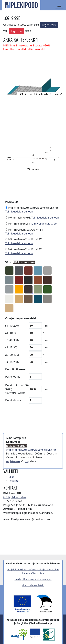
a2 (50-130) (12, 355)
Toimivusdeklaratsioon (19, 212)
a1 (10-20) (11, 333)
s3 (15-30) (11, 347)
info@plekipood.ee (15, 497)
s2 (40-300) (12, 340)
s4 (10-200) (12, 362)
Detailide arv (13, 400)
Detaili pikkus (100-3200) (17, 387)
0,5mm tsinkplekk (19, 224)
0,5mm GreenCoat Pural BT (25, 239)
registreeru (49, 25)
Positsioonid (13, 377)
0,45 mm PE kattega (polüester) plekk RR (33, 208)
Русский (14, 481)
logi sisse (17, 31)
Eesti (11, 477)
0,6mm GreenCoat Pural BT (25, 249)
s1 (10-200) (12, 326)
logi (27, 461)
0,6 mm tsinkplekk (19, 218)
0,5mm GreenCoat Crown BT (26, 230)
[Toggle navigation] (59, 5)
